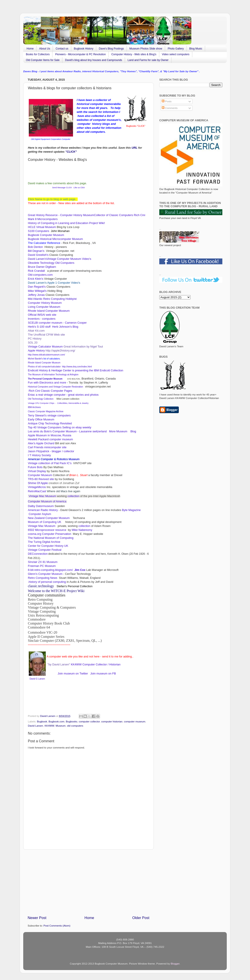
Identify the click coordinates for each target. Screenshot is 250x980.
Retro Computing (40, 599)
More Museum (119, 431)
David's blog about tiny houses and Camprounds (94, 60)
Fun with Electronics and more (47, 383)
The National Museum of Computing (51, 538)
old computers (75, 726)
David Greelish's (39, 255)
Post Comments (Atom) (57, 926)
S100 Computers (39, 231)
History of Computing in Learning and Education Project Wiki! (66, 223)
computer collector (89, 721)
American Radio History (43, 510)
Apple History (36, 350)
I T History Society (39, 455)
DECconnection (38, 554)
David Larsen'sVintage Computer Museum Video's (60, 259)
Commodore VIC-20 (43, 632)
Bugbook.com (57, 721)
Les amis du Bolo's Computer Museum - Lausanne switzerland (67, 431)
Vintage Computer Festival (45, 550)
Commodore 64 (39, 627)
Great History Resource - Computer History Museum (61, 215)
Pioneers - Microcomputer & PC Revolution (80, 54)
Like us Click (79, 188)
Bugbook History (84, 49)
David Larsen (36, 726)
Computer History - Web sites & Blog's (134, 54)
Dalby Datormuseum (41, 506)
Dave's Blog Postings (111, 49)
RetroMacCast (37, 491)
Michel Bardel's (35, 359)
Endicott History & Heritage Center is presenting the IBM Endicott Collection (76, 370)
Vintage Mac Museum (42, 496)
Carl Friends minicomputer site (48, 447)
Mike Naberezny (82, 530)
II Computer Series (75, 632)
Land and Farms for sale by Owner (148, 60)
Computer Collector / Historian (101, 664)
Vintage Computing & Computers (52, 607)
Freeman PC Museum (42, 566)
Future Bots (35, 467)
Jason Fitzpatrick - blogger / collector (51, 451)
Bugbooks (72, 721)
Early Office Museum (41, 419)
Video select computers (176, 54)
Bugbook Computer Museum (46, 235)
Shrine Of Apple (38, 483)
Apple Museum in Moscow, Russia (50, 435)
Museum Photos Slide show (146, 49)
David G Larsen (37, 679)
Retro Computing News (43, 578)
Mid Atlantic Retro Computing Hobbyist (52, 299)
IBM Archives (34, 407)
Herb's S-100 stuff (39, 327)
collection (73, 496)
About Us (45, 49)
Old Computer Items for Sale (43, 60)
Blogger (175, 964)
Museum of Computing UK (45, 522)
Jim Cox (80, 570)
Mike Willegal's (37, 291)
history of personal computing (47, 582)
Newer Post (37, 918)
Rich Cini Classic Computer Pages (50, 391)
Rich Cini (139, 215)
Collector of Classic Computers (114, 215)
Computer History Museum (46, 303)
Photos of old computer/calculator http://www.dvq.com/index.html (60, 367)
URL (135, 148)
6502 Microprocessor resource (47, 530)
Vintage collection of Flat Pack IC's (50, 463)
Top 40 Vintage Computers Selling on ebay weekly (60, 427)
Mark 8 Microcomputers (43, 219)
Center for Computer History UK (48, 546)
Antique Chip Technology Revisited (50, 423)
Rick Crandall (37, 271)
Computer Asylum (39, 514)
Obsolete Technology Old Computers (52, 263)
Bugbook (42, 721)
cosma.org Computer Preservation (50, 534)
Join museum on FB (103, 673)
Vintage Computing (42, 611)
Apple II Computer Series (46, 637)
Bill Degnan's (37, 251)
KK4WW (76, 664)
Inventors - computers (42, 319)
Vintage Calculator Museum (45, 347)
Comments (170, 108)
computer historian (112, 721)
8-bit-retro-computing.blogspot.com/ (50, 570)
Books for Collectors (38, 54)
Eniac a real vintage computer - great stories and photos (63, 395)
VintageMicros (37, 487)
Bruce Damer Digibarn (42, 267)
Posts (167, 101)
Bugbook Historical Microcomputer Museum (55, 239)
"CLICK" (71, 152)
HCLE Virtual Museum (42, 227)
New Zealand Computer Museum (49, 518)
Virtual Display (37, 471)
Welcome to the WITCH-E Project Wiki (56, 591)
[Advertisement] (88, 883)
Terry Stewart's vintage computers (49, 415)
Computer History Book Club (49, 623)
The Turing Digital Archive (44, 542)
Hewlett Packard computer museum (50, 439)
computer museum (135, 721)
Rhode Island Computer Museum (49, 311)
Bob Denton (36, 247)
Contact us (62, 49)
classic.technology (41, 586)
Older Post (141, 918)
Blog (133, 431)
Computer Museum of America (47, 501)
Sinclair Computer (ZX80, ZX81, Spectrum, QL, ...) (65, 641)
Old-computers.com (40, 275)
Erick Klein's (36, 279)
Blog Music (196, 49)
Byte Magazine (131, 510)
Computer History (41, 603)
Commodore (37, 619)
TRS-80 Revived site (41, 479)
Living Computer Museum (44, 307)
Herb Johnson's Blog (65, 327)
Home (30, 49)
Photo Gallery (176, 49)
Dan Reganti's (37, 287)
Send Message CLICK (62, 188)
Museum (61, 726)
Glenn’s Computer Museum (45, 574)
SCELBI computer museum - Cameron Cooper (58, 323)
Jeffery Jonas (36, 295)
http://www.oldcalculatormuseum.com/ (46, 355)
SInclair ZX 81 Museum (43, 562)
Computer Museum (40, 475)
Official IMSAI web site (42, 315)
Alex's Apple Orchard (41, 443)
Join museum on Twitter (73, 673)
